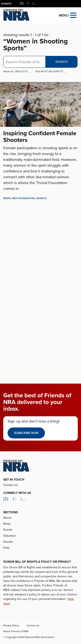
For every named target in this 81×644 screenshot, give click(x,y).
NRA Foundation (23, 198)
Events (8, 530)
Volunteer (10, 536)
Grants (41, 198)
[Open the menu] (73, 15)
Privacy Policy (11, 626)
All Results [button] (21, 71)
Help (6, 548)
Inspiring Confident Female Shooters (40, 137)
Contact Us (11, 485)
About (7, 518)
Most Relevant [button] (53, 71)
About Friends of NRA (16, 631)
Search (62, 62)
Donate (6, 4)
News (7, 198)
